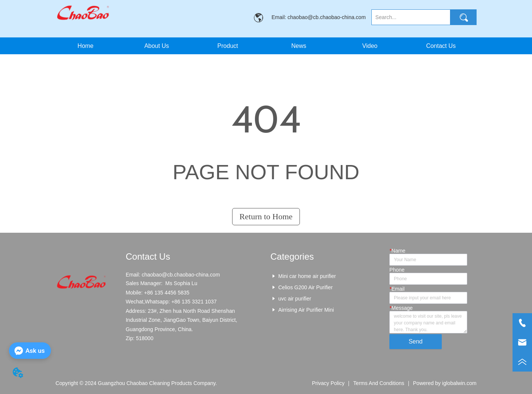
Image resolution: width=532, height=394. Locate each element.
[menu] (263, 46)
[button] (228, 46)
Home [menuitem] (86, 46)
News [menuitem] (299, 46)
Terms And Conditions (379, 383)
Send (415, 341)
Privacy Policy (328, 383)
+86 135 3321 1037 (194, 302)
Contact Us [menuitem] (441, 46)
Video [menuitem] (370, 46)
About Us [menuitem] (156, 46)
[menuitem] (228, 46)
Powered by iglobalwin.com (445, 383)
